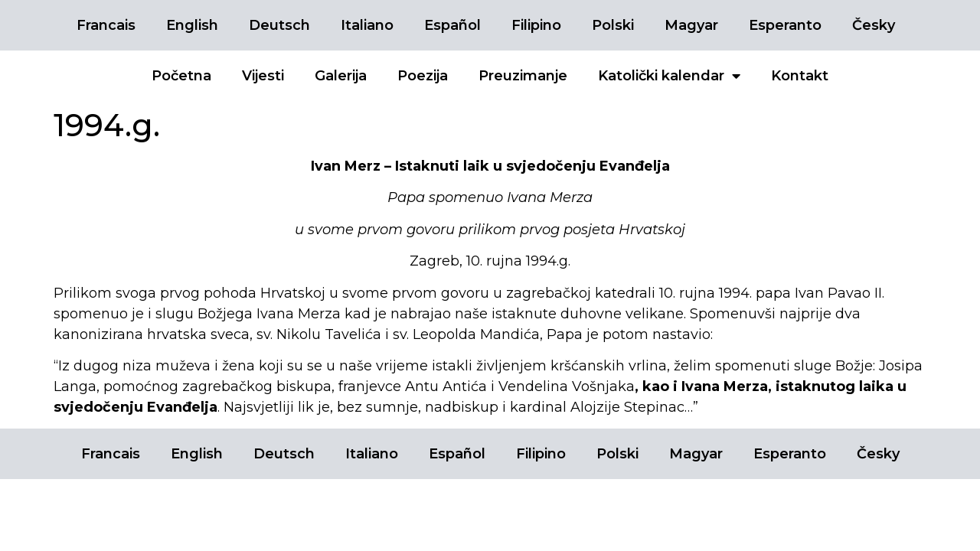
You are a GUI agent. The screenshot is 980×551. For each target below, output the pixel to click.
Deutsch (279, 25)
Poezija (423, 76)
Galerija (341, 76)
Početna (181, 76)
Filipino (536, 25)
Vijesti (263, 76)
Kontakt (800, 76)
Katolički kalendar (669, 76)
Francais (106, 25)
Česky (874, 25)
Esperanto (785, 25)
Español (452, 25)
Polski (613, 25)
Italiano (367, 25)
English (192, 25)
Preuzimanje (523, 76)
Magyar (691, 25)
